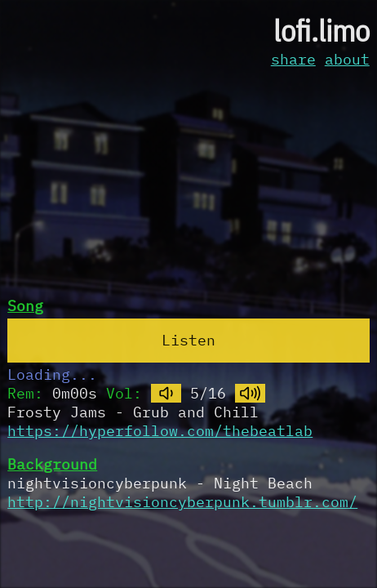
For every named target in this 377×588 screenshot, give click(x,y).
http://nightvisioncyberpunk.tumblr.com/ (182, 502)
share (293, 59)
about (347, 59)
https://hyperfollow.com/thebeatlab (160, 431)
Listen (188, 340)
